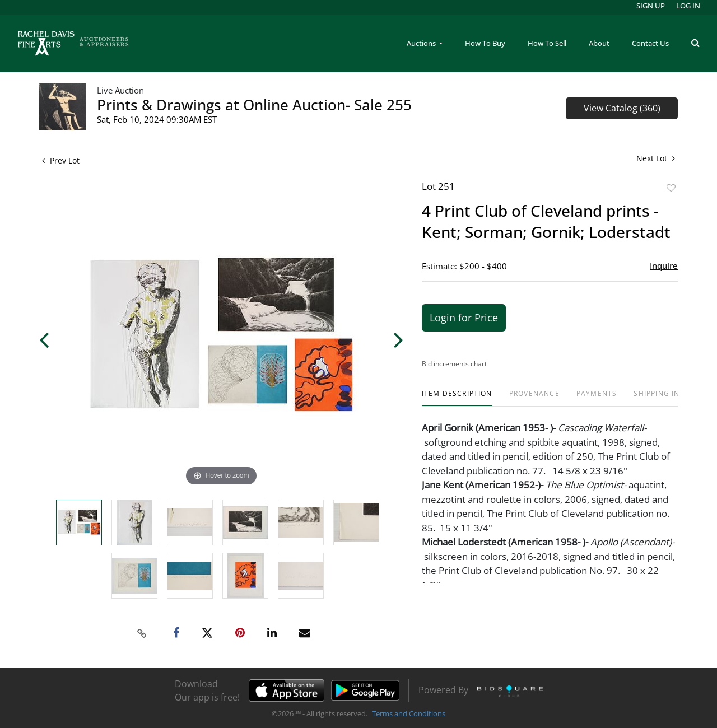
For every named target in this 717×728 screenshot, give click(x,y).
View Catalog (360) (622, 108)
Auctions (422, 43)
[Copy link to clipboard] (142, 633)
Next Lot (656, 158)
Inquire (664, 265)
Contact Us (650, 43)
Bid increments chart (454, 364)
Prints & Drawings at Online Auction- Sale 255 (254, 105)
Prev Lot (61, 160)
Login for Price (464, 318)
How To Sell (547, 43)
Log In (688, 6)
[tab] (457, 398)
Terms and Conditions (409, 713)
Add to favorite (671, 188)
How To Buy (485, 43)
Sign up (651, 6)
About (599, 43)
